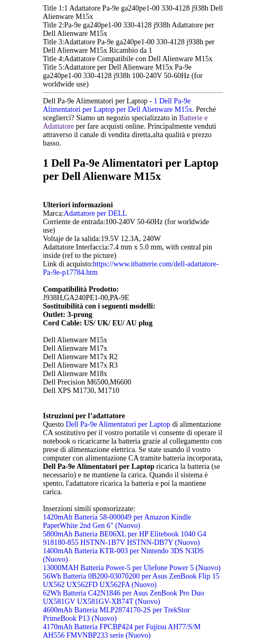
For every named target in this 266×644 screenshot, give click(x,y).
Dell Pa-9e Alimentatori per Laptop (119, 424)
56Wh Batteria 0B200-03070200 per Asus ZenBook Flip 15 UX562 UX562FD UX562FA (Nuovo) (131, 580)
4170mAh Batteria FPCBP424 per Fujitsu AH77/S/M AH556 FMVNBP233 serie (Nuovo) (122, 631)
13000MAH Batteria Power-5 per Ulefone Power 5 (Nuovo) (132, 568)
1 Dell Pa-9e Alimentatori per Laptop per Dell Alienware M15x (117, 105)
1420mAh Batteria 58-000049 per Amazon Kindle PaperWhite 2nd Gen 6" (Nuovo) (117, 521)
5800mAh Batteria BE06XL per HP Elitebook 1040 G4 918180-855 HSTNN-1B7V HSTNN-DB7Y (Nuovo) (125, 538)
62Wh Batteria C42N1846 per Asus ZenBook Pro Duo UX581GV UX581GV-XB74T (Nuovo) (123, 597)
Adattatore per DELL (96, 213)
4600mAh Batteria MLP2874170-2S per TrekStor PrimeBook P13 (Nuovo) (116, 614)
